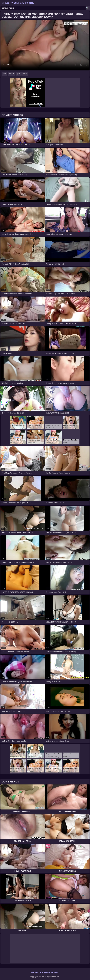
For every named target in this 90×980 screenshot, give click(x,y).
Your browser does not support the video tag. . (45, 45)
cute (4, 74)
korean (12, 74)
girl (18, 74)
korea (25, 74)
